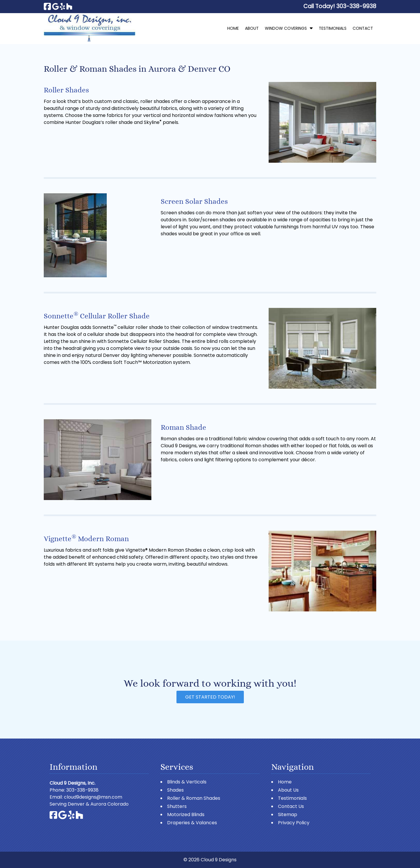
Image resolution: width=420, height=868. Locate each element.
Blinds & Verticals (187, 782)
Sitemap (288, 814)
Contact (363, 28)
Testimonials (333, 28)
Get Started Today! (210, 697)
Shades (175, 790)
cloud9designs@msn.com (93, 797)
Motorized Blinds (186, 814)
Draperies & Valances (192, 823)
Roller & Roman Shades (194, 798)
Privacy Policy (294, 823)
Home (233, 28)
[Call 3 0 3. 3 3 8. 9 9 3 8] (356, 6)
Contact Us (291, 806)
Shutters (177, 806)
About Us (288, 790)
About (252, 28)
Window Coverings (286, 28)
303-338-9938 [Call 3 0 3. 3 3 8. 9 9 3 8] (82, 790)
